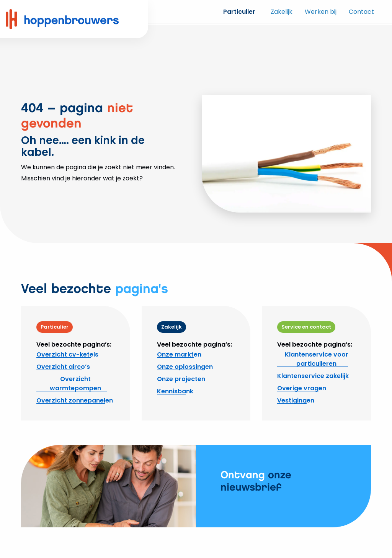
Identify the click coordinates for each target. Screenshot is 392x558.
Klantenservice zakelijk (313, 376)
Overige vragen (302, 388)
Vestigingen (296, 400)
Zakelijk (282, 12)
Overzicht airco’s (63, 367)
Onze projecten (181, 379)
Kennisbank (175, 391)
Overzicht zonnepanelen (75, 400)
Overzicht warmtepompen (75, 384)
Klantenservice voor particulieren (317, 359)
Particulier (239, 12)
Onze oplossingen (185, 367)
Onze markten (179, 354)
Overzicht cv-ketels (67, 354)
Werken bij (321, 12)
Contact (361, 12)
